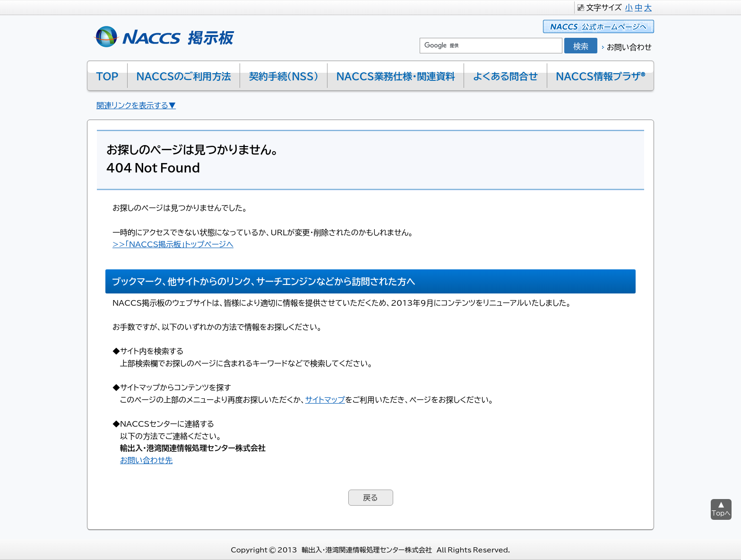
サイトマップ (325, 399)
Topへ (721, 513)
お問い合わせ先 (146, 460)
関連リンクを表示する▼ (136, 105)
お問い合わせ (629, 47)
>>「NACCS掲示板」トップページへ (173, 244)
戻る (370, 497)
